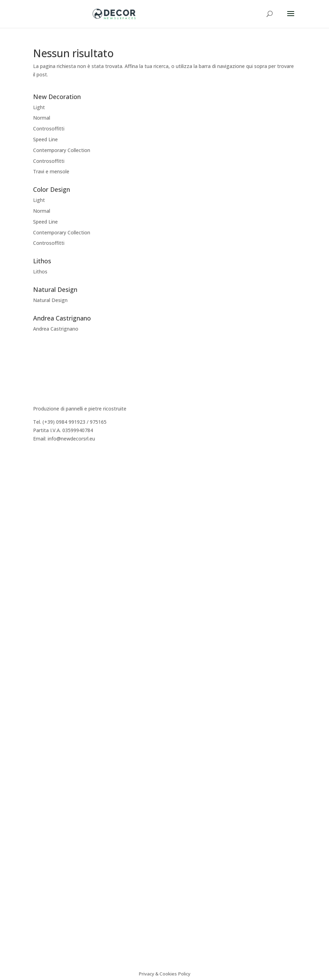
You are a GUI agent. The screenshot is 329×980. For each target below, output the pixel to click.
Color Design (48, 580)
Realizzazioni (48, 493)
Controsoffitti (49, 129)
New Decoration (52, 555)
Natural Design (50, 300)
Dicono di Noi (49, 484)
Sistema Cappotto (54, 651)
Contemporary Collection (62, 150)
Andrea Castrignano (56, 329)
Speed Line (45, 139)
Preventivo (45, 509)
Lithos (40, 272)
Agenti (41, 501)
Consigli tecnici (50, 634)
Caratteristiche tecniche (60, 626)
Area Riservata (50, 517)
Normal (42, 118)
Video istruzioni (51, 659)
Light (39, 107)
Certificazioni (48, 642)
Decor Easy (46, 563)
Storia (40, 476)
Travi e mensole (51, 171)
